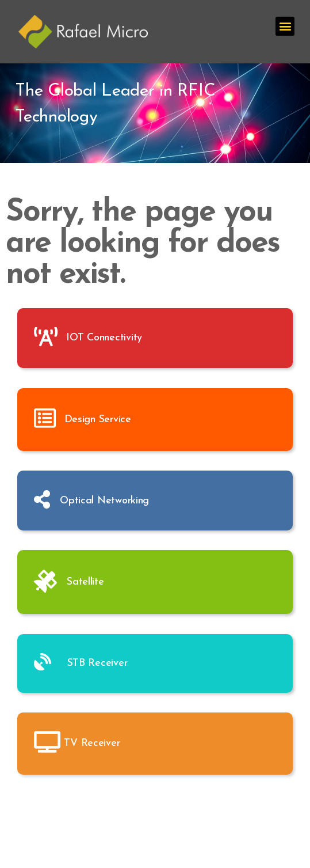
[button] (285, 26)
